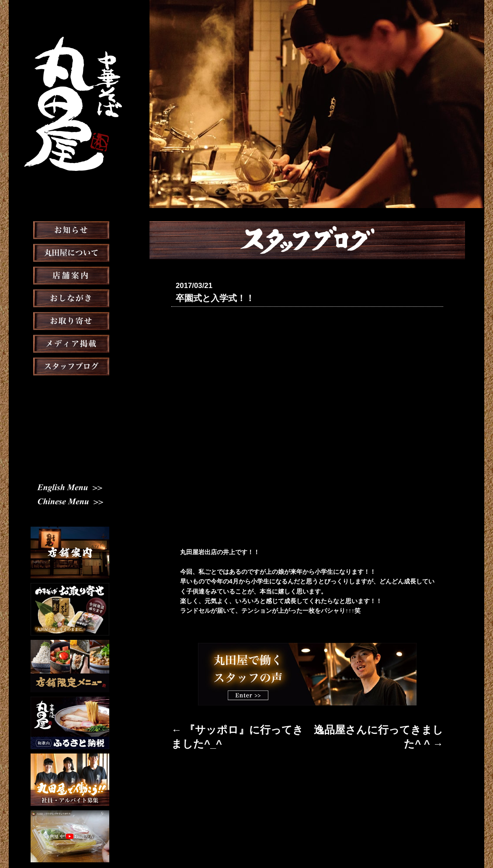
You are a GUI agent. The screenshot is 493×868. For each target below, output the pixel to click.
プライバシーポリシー (323, 839)
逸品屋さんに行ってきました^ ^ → (395, 726)
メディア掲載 (70, 365)
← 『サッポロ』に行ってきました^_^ (223, 726)
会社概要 (274, 839)
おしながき (70, 320)
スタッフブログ (70, 388)
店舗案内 (70, 297)
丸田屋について (70, 274)
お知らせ (70, 252)
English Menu (70, 454)
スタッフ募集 (70, 411)
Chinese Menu (70, 468)
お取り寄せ (70, 343)
